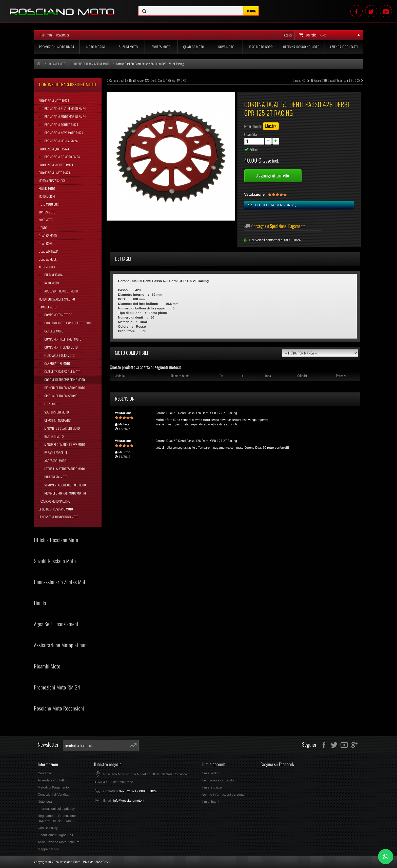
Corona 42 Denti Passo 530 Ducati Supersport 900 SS (328, 80)
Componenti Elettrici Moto (62, 339)
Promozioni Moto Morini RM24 (65, 116)
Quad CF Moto (194, 47)
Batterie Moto (54, 436)
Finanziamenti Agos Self (55, 835)
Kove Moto (226, 47)
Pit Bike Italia (53, 275)
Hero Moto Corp (260, 47)
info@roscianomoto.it (129, 801)
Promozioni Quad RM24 (54, 149)
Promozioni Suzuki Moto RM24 (65, 108)
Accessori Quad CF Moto (61, 291)
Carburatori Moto (57, 363)
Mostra (271, 126)
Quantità (251, 134)
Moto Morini (96, 47)
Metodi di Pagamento (53, 787)
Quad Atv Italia (49, 251)
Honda (43, 228)
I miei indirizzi (212, 787)
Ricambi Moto (48, 307)
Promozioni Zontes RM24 (61, 125)
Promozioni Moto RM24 (57, 47)
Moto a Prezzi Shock (52, 181)
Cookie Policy (48, 828)
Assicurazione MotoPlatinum (58, 842)
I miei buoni (211, 802)
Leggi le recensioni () (275, 205)
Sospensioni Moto (56, 412)
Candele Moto (53, 331)
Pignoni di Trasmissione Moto (64, 388)
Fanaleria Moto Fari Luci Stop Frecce (69, 323)
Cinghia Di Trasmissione (60, 396)
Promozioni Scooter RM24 (56, 165)
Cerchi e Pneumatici (57, 420)
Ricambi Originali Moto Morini (65, 493)
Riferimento (253, 126)
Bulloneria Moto (56, 477)
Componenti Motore (58, 315)
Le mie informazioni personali (224, 794)
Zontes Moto (161, 47)
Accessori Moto (55, 461)
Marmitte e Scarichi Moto (62, 428)
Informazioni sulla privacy (56, 809)
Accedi (288, 35)
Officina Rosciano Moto (301, 47)
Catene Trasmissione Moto (62, 371)
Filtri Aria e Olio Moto (59, 355)
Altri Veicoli (47, 267)
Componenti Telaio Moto (61, 347)
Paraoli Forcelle (55, 452)
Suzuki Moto (128, 47)
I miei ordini (211, 773)
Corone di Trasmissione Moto (64, 380)
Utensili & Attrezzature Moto (64, 469)
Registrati (46, 35)
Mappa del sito (48, 849)
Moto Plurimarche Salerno (57, 299)
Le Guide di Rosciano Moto (56, 509)
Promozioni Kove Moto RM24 (63, 133)
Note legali (45, 802)
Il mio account (214, 764)
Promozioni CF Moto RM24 (62, 157)
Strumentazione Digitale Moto (65, 485)
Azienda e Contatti (344, 47)
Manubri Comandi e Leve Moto (64, 444)
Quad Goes (46, 243)
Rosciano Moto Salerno (54, 501)
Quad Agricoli (48, 259)
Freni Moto (51, 404)
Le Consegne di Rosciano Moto (58, 517)
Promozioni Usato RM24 (54, 173)
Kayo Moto (51, 283)
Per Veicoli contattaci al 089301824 (275, 240)
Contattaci (62, 35)
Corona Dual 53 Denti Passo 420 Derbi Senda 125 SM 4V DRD (146, 80)
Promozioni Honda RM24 (61, 141)
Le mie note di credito (218, 780)
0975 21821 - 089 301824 (138, 791)
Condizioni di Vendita (53, 794)
